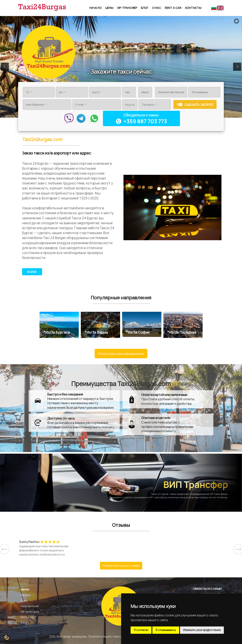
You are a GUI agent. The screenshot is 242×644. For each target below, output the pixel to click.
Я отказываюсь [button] (166, 630)
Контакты (193, 8)
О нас (157, 8)
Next (235, 546)
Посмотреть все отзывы (121, 566)
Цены (109, 8)
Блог (145, 8)
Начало (95, 8)
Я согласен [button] (141, 630)
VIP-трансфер (127, 8)
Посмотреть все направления (121, 354)
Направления (30, 606)
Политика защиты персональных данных (116, 637)
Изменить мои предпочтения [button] (202, 630)
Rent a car (173, 8)
